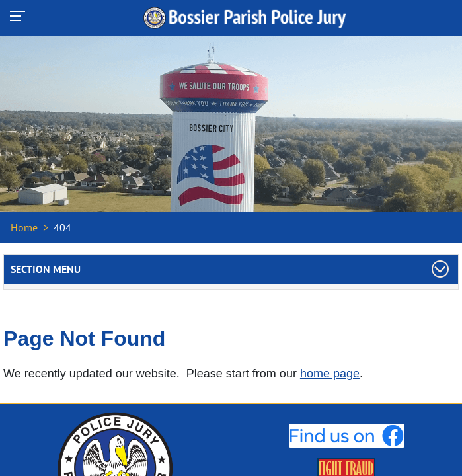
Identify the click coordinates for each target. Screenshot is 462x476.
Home (24, 227)
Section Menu (46, 269)
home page (330, 374)
